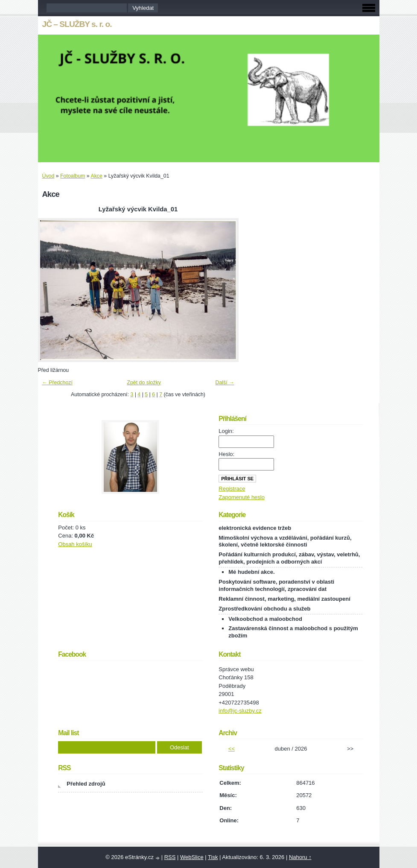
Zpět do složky (144, 383)
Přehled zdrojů (86, 784)
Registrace (232, 489)
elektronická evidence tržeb (255, 528)
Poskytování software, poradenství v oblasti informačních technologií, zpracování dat (276, 585)
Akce (96, 176)
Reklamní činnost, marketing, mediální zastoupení (284, 599)
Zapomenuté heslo (242, 497)
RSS (170, 857)
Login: (226, 431)
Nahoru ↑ (300, 857)
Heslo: (226, 454)
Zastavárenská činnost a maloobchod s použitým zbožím (293, 632)
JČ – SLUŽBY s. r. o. (77, 24)
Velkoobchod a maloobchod (265, 619)
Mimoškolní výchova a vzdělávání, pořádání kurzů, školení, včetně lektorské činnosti (285, 541)
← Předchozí (57, 383)
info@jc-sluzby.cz (240, 711)
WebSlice (192, 857)
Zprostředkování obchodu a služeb (264, 609)
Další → (225, 383)
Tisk (213, 857)
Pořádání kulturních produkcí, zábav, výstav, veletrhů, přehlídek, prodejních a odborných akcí (289, 558)
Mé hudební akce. (251, 572)
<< (232, 749)
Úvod (48, 176)
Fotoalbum (73, 176)
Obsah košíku (75, 544)
